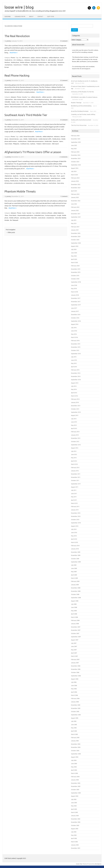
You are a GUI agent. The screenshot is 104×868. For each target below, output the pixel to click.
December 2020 (76, 233)
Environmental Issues (43, 176)
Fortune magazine (50, 215)
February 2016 (75, 341)
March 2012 (74, 464)
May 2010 (74, 536)
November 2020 (76, 236)
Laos (21, 139)
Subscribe (8, 17)
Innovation (28, 173)
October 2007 (75, 633)
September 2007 (76, 637)
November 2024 (76, 158)
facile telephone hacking (42, 99)
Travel (57, 173)
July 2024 (74, 171)
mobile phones (43, 102)
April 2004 (74, 770)
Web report (55, 144)
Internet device (35, 60)
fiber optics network (56, 99)
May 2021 (74, 223)
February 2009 (75, 581)
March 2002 (74, 842)
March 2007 (74, 656)
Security (24, 97)
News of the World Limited (13, 104)
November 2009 (76, 555)
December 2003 (76, 783)
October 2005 (75, 711)
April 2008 (74, 614)
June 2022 (74, 204)
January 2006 (75, 702)
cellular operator (47, 97)
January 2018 (75, 295)
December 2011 (76, 474)
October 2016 (75, 318)
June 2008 (74, 607)
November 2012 (76, 438)
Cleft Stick (51, 17)
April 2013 (74, 428)
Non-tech (40, 173)
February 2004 (75, 777)
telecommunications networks (19, 107)
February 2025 (75, 152)
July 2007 (74, 643)
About (31, 17)
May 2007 (74, 650)
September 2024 (76, 165)
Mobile (25, 139)
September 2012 (76, 445)
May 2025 (74, 149)
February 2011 (75, 506)
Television (52, 173)
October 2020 (75, 240)
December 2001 (76, 848)
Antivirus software (47, 213)
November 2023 (76, 188)
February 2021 (75, 227)
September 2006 (76, 676)
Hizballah (7, 102)
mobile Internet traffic (45, 139)
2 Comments (64, 157)
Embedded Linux (39, 215)
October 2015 (75, 350)
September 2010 (76, 523)
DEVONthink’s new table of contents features (84, 97)
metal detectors (56, 178)
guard (63, 176)
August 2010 (75, 526)
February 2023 (75, 194)
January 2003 (75, 816)
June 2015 (74, 360)
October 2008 (75, 594)
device (62, 58)
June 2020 (74, 253)
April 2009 (74, 575)
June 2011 (74, 494)
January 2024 (75, 181)
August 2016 (75, 324)
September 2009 (76, 562)
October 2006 (75, 672)
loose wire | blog (19, 7)
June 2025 (74, 145)
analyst (33, 58)
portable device (51, 181)
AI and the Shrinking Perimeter (80, 111)
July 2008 (74, 604)
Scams (24, 213)
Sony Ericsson (18, 65)
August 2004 (75, 757)
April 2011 (74, 500)
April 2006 (74, 692)
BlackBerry (45, 58)
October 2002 (75, 825)
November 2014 (76, 376)
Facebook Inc (9, 60)
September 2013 (76, 412)
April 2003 (74, 809)
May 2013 (74, 425)
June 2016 (74, 331)
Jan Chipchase (24, 178)
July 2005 (74, 721)
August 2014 (75, 383)
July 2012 (74, 451)
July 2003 (74, 799)
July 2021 (74, 220)
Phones (13, 58)
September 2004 (76, 754)
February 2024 (75, 178)
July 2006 (74, 682)
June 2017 (74, 308)
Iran (18, 102)
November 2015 (76, 347)
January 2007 (75, 663)
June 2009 (74, 568)
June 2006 (74, 685)
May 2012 (74, 458)
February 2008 (75, 620)
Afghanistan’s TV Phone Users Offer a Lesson (33, 152)
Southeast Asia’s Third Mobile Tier (26, 115)
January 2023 (75, 197)
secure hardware (37, 104)
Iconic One (79, 864)
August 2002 (75, 829)
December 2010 (76, 513)
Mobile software (25, 62)
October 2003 (75, 790)
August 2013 (75, 415)
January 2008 (75, 624)
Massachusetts (46, 178)
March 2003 (74, 812)
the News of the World (35, 107)
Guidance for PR (20, 17)
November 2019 (76, 272)
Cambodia (39, 137)
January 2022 (75, 210)
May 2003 (74, 806)
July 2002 (74, 832)
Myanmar (55, 141)
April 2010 (74, 539)
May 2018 (74, 288)
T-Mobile (25, 65)
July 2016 (74, 328)
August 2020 (75, 246)
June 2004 (74, 764)
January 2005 (75, 741)
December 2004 (76, 744)
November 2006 (76, 669)
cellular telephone (54, 58)
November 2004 (76, 747)
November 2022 (76, 201)
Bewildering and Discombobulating (81, 106)
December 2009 (76, 552)
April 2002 (74, 838)
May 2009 (74, 572)
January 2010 (75, 549)
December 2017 (76, 298)
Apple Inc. (16, 176)
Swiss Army (60, 183)
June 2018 (74, 285)
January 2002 (75, 845)
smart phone (52, 183)
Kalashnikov (37, 178)
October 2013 (75, 409)
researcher (29, 183)
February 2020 (75, 266)
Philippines (16, 144)
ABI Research (26, 58)
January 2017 (75, 311)
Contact (40, 17)
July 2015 (74, 357)
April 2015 (74, 367)
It (46, 60)
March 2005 (74, 734)
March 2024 (74, 175)
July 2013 (74, 419)
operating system (25, 218)
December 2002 (76, 819)
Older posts (10, 232)
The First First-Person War (79, 125)
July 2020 (74, 249)
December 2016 (76, 315)
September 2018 (76, 282)
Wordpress (98, 864)
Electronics (31, 99)
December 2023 (76, 184)
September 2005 (76, 715)
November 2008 (76, 591)
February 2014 (75, 399)
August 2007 (75, 640)
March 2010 (74, 542)
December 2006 (76, 666)
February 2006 (75, 698)
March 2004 (74, 773)
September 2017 (76, 305)
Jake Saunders (52, 60)
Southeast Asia (25, 144)
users (47, 65)
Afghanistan (8, 176)
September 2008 (76, 598)
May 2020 (74, 256)
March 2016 (74, 337)
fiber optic (53, 176)
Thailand (39, 144)
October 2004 (75, 751)
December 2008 (76, 588)
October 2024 (75, 162)
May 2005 (74, 728)
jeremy (9, 41)
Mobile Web (48, 141)
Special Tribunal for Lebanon (51, 104)
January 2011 (75, 510)
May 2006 (74, 689)
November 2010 (76, 516)
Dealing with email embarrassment (81, 120)
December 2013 (76, 406)
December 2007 (76, 627)
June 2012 (74, 454)
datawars (14, 97)
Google (59, 215)
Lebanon (26, 102)
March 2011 (74, 503)
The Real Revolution (17, 36)
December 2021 (76, 214)
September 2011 (76, 484)
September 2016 (76, 321)
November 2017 (76, 302)
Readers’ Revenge (76, 103)
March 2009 (74, 578)
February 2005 (75, 738)
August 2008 (75, 601)
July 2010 (74, 529)
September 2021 (76, 217)
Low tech (34, 173)
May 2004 (74, 767)
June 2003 (74, 803)
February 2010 (75, 546)
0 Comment (64, 41)
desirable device (31, 176)
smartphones (9, 65)
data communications (20, 99)
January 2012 (75, 471)
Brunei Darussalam (29, 137)
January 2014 (75, 402)
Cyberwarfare (9, 99)
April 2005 (74, 731)
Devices (13, 173)
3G (20, 58)
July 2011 (74, 490)
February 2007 (75, 659)
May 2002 (74, 835)
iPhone (43, 60)
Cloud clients (13, 215)
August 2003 (75, 796)
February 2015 (75, 370)
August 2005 (75, 718)
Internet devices (14, 139)
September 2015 (76, 354)
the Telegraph (14, 220)
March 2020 (74, 262)
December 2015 (76, 344)
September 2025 (76, 142)
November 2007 (76, 630)
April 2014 (74, 393)
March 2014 (74, 396)
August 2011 (75, 487)
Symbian (33, 144)
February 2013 (75, 432)
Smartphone (61, 62)
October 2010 (75, 520)
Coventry (22, 176)
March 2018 (74, 292)
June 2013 (74, 422)
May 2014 (74, 389)
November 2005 (76, 708)
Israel (21, 102)
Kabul (30, 178)
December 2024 (76, 155)
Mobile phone (15, 62)
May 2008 (74, 611)
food (58, 176)
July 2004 (74, 760)
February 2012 (75, 468)
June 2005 (74, 725)
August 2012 (75, 448)
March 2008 (74, 617)
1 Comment (64, 196)
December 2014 (76, 373)
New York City (52, 62)
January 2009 (75, 585)
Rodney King (37, 183)
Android (38, 58)
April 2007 (74, 653)
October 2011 (75, 480)
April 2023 (74, 191)
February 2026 (75, 136)
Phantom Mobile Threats (20, 191)
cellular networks (36, 97)
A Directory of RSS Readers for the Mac (83, 92)
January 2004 (75, 780)
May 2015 (74, 363)
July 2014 (74, 386)
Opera (61, 141)
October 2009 (75, 559)
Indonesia (27, 60)
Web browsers (47, 144)
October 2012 (75, 441)
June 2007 (74, 646)
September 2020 (76, 243)
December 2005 (76, 705)
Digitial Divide (20, 173)
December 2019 (76, 269)
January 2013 (75, 435)
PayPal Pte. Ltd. (41, 181)
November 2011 (76, 477)
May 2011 (74, 497)
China (6, 215)
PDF (23, 104)
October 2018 (75, 279)
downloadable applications (25, 215)
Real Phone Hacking (17, 75)
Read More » (14, 53)
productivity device (19, 183)
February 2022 (75, 207)
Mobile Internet (33, 139)
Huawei (13, 102)
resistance (28, 104)
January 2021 (75, 230)
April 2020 (74, 259)
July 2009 (74, 565)
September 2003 (76, 793)
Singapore (45, 183)
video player (53, 65)
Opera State (8, 144)
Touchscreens (33, 65)
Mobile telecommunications (39, 62)
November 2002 (76, 822)
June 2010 (74, 532)
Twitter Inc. (41, 65)
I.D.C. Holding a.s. (18, 60)
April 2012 (74, 461)
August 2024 (75, 168)
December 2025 (76, 139)
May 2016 (74, 334)
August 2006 (75, 679)
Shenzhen (34, 218)
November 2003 (76, 786)
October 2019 (75, 276)
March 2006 (74, 695)
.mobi (21, 137)
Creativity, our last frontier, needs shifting (83, 114)
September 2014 (76, 380)
